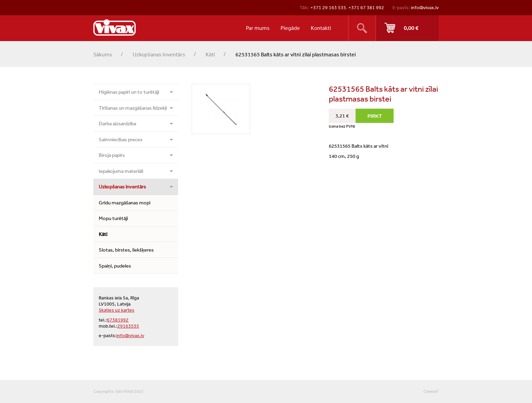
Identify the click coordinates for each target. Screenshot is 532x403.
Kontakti (321, 28)
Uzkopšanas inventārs (159, 54)
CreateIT (431, 391)
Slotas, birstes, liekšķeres (126, 250)
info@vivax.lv (425, 7)
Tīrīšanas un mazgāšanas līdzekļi (133, 108)
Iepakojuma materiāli (121, 171)
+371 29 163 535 (328, 7)
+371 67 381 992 (366, 7)
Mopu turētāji (113, 218)
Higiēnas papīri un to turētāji (129, 92)
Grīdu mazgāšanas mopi (125, 203)
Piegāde (290, 28)
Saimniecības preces (121, 139)
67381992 (118, 320)
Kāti (210, 54)
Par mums (258, 28)
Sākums (103, 54)
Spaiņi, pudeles (115, 266)
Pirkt (407, 28)
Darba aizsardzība (117, 123)
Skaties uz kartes (117, 310)
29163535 (128, 326)
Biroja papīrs (112, 155)
